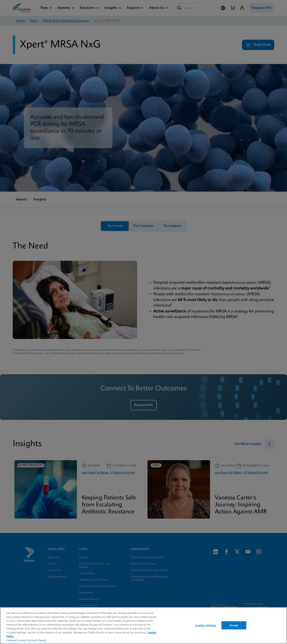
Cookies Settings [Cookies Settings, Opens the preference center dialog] (206, 625)
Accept (234, 625)
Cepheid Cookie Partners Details (27, 640)
